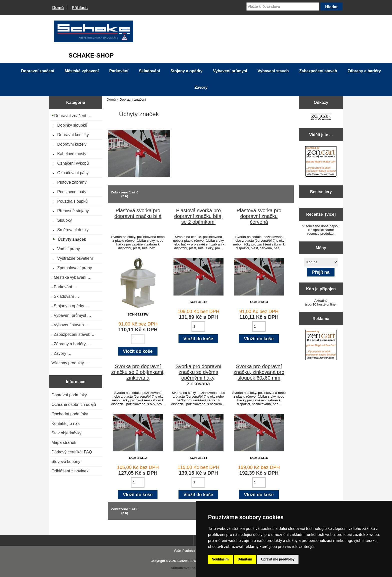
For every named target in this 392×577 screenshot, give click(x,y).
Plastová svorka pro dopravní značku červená (259, 216)
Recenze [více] (321, 214)
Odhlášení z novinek (70, 471)
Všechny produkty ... (70, 363)
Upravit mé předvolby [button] (278, 559)
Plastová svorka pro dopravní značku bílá (138, 213)
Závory (201, 87)
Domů (58, 8)
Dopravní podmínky (69, 395)
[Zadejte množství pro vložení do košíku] (138, 339)
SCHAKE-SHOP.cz (190, 561)
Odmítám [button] (245, 559)
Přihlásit (80, 8)
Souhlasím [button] (220, 559)
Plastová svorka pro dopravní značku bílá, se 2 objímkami (198, 216)
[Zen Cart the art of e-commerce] (321, 117)
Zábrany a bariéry (364, 71)
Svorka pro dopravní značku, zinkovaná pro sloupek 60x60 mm (259, 372)
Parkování (119, 71)
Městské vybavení (82, 71)
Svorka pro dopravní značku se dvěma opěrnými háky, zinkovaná (198, 375)
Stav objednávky (66, 433)
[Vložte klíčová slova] (283, 7)
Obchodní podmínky (70, 414)
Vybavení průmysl (230, 71)
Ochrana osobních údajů (74, 404)
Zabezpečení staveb (318, 71)
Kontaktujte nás (65, 423)
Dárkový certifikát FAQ (72, 452)
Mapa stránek (64, 442)
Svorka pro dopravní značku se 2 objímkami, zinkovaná (138, 372)
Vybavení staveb (273, 71)
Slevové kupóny (66, 461)
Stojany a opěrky (186, 71)
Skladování (149, 71)
